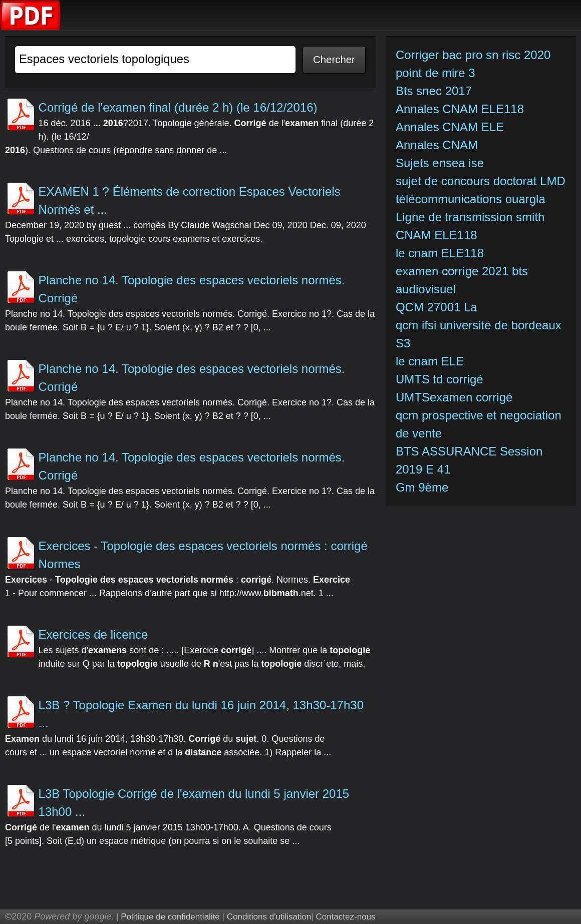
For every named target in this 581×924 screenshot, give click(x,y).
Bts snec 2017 (434, 91)
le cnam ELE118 (440, 253)
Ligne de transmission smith (470, 217)
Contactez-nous (345, 917)
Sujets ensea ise (440, 163)
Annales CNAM (437, 145)
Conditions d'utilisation (269, 917)
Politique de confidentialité (170, 917)
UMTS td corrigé (441, 379)
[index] (31, 28)
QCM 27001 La (437, 307)
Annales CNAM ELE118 (460, 109)
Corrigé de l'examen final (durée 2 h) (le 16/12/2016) (178, 107)
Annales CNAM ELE (450, 127)
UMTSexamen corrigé (456, 397)
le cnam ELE (430, 361)
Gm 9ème (422, 487)
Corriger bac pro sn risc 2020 (473, 55)
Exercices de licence (93, 634)
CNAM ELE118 (437, 235)
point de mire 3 (435, 73)
